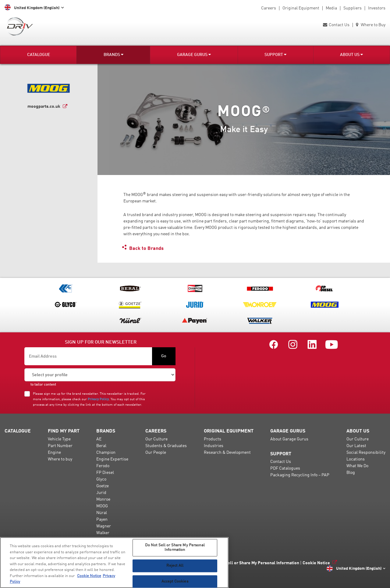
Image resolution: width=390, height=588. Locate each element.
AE (99, 439)
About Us (351, 55)
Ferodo (103, 466)
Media (331, 8)
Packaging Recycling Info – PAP (300, 475)
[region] (114, 563)
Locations (356, 459)
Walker (103, 533)
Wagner (104, 526)
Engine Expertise (112, 459)
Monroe (103, 499)
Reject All (175, 566)
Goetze (103, 486)
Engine (54, 453)
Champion (106, 453)
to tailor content (43, 385)
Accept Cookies (175, 581)
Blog (351, 473)
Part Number (60, 446)
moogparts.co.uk (44, 107)
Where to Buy (371, 25)
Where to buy (60, 459)
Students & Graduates (166, 446)
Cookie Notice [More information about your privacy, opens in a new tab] (89, 576)
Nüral (102, 513)
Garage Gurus (194, 55)
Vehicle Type (59, 439)
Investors (377, 8)
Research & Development (227, 453)
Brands (113, 55)
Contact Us (336, 25)
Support (275, 55)
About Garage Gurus (289, 439)
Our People (156, 453)
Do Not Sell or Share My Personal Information (255, 563)
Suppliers (353, 8)
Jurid (101, 493)
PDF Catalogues (285, 468)
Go (164, 356)
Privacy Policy (98, 399)
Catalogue (39, 55)
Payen (102, 520)
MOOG (102, 506)
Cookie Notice (316, 563)
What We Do (357, 466)
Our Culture (156, 439)
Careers (269, 8)
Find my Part (64, 431)
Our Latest (356, 446)
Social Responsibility (366, 453)
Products (213, 439)
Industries (214, 446)
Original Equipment (301, 8)
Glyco (101, 479)
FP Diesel (105, 473)
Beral (101, 446)
